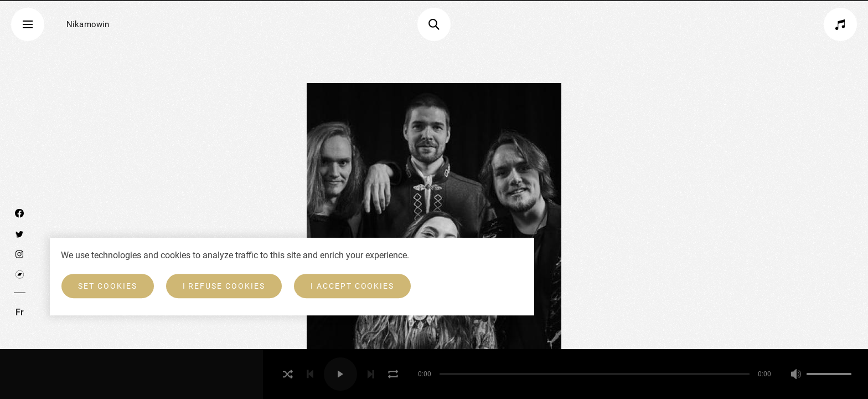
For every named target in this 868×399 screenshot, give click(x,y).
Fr (20, 312)
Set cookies (108, 286)
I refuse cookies (224, 286)
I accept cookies (352, 286)
